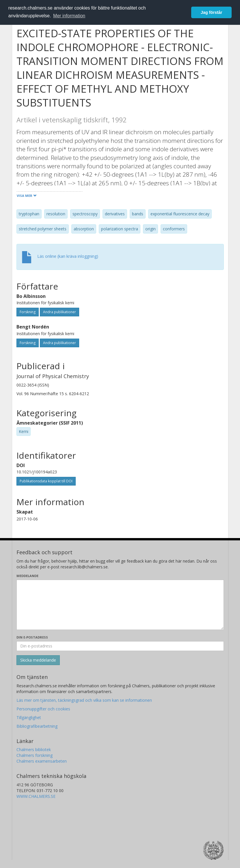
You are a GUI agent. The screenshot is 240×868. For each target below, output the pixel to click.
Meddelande (27, 576)
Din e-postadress (32, 637)
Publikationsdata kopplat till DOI (46, 481)
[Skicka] (38, 660)
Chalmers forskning (35, 755)
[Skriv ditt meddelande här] (120, 605)
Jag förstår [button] (211, 12)
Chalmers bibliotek (34, 750)
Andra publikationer (59, 312)
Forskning (28, 312)
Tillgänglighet (29, 717)
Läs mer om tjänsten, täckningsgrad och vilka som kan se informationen (84, 700)
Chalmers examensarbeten (42, 761)
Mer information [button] (69, 16)
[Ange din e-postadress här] (120, 646)
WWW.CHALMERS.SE (36, 796)
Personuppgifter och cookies (43, 709)
